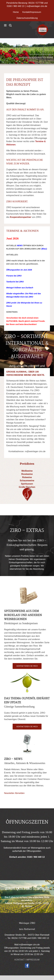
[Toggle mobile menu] (5, 25)
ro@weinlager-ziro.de (37, 6)
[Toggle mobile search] (10, 25)
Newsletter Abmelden (14, 793)
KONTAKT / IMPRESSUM (27, 960)
